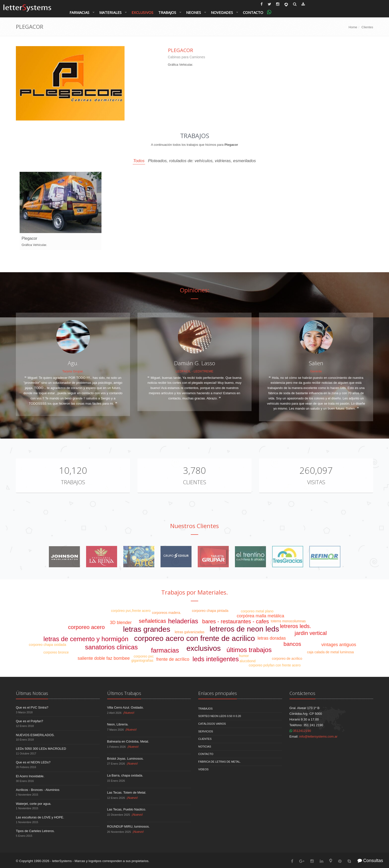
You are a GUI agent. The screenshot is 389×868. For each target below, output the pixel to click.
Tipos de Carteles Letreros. (35, 831)
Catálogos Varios (212, 724)
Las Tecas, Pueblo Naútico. (127, 809)
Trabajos (167, 12)
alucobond (248, 661)
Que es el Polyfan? (30, 721)
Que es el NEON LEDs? (33, 762)
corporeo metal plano (257, 611)
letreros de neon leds (244, 629)
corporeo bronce (56, 652)
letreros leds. (295, 626)
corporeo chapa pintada (210, 611)
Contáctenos (302, 693)
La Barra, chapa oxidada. (125, 775)
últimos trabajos (249, 650)
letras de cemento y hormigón (86, 639)
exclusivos (203, 648)
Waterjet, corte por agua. (34, 804)
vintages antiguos (339, 645)
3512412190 (300, 731)
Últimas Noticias (32, 693)
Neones (194, 12)
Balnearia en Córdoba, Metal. (128, 741)
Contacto (253, 12)
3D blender (121, 623)
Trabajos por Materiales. (195, 592)
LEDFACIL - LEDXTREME (194, 371)
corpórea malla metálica (260, 616)
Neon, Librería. (118, 724)
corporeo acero (86, 627)
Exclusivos (142, 12)
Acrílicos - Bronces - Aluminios (38, 790)
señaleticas (152, 621)
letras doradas (272, 638)
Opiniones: (195, 290)
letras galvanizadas (190, 632)
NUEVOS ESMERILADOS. (35, 735)
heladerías (183, 621)
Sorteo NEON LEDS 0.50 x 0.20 (220, 716)
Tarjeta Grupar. (73, 371)
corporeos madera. (166, 613)
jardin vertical (311, 633)
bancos (292, 644)
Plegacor (180, 50)
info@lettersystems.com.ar (318, 736)
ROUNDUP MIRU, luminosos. (129, 826)
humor (244, 656)
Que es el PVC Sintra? (32, 707)
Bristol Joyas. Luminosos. (125, 759)
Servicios (206, 731)
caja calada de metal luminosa (330, 652)
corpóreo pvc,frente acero (131, 611)
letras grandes (147, 629)
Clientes (367, 27)
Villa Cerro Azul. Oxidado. (126, 707)
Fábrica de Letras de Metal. (220, 762)
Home (353, 27)
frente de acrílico (173, 659)
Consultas (370, 861)
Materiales (110, 12)
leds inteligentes (216, 659)
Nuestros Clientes (194, 526)
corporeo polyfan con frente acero (275, 665)
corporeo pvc (144, 656)
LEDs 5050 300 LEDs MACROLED (41, 749)
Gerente (316, 371)
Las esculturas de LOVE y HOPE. (40, 817)
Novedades (222, 12)
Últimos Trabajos (124, 693)
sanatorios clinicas (111, 647)
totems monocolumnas (288, 621)
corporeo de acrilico (287, 658)
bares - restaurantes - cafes (236, 621)
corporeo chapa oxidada (47, 645)
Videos (203, 769)
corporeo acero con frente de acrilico (195, 638)
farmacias (165, 650)
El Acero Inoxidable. (30, 776)
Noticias (205, 747)
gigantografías (142, 660)
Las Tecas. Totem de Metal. (127, 793)
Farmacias (79, 12)
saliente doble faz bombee (104, 658)
